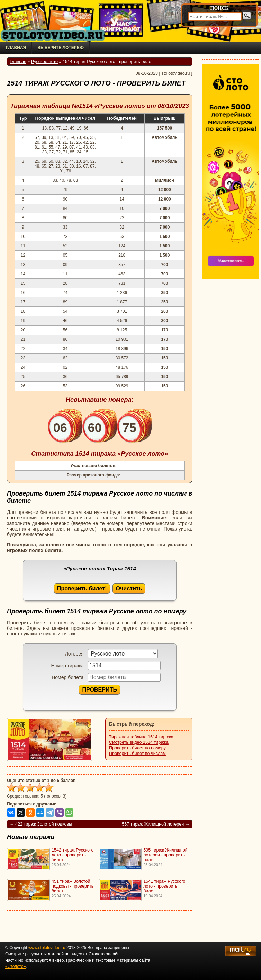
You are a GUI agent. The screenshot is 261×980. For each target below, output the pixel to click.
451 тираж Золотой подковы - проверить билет (73, 886)
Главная (16, 48)
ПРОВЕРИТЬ (100, 689)
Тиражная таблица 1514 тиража (141, 737)
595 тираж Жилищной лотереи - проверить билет (165, 855)
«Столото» (15, 966)
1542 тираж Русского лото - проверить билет (73, 855)
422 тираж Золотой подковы (44, 824)
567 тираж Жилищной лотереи (153, 824)
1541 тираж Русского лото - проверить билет (164, 886)
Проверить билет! (82, 588)
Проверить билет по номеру (137, 748)
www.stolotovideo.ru (47, 948)
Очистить (129, 588)
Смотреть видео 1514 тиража (139, 742)
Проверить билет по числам (137, 754)
